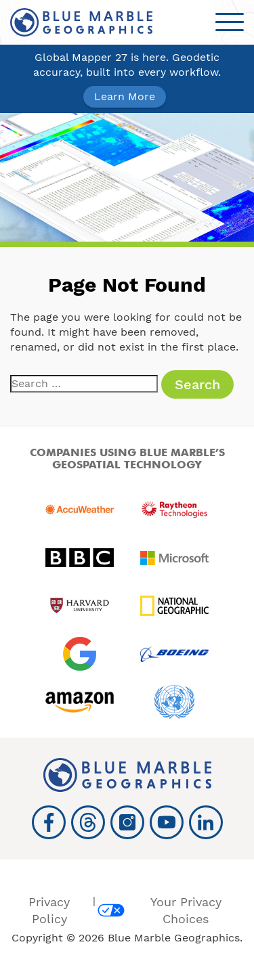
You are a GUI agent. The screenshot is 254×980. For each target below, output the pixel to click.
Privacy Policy (49, 910)
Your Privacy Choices (160, 910)
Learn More (125, 96)
